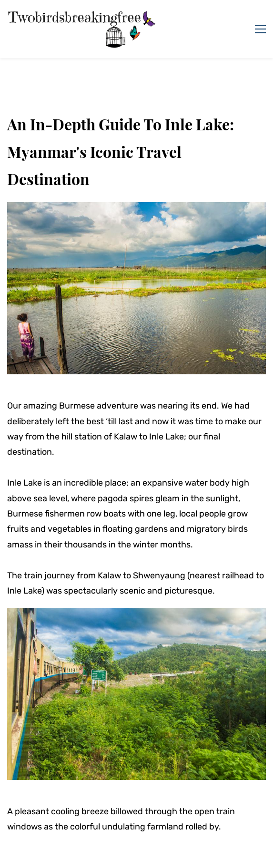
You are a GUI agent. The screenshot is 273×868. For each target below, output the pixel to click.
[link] (136, 210)
